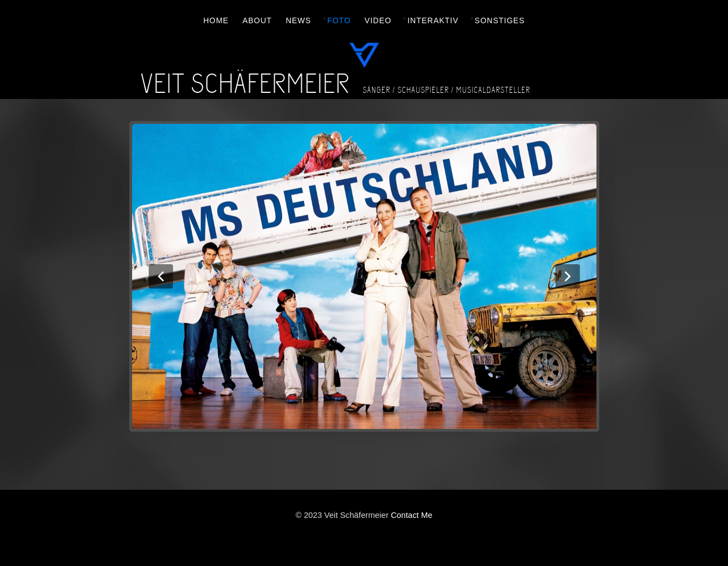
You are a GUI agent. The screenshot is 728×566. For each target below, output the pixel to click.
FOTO (339, 20)
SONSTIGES (500, 20)
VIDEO (378, 20)
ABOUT (257, 20)
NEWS (298, 20)
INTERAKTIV (433, 20)
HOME (216, 20)
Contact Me (412, 515)
